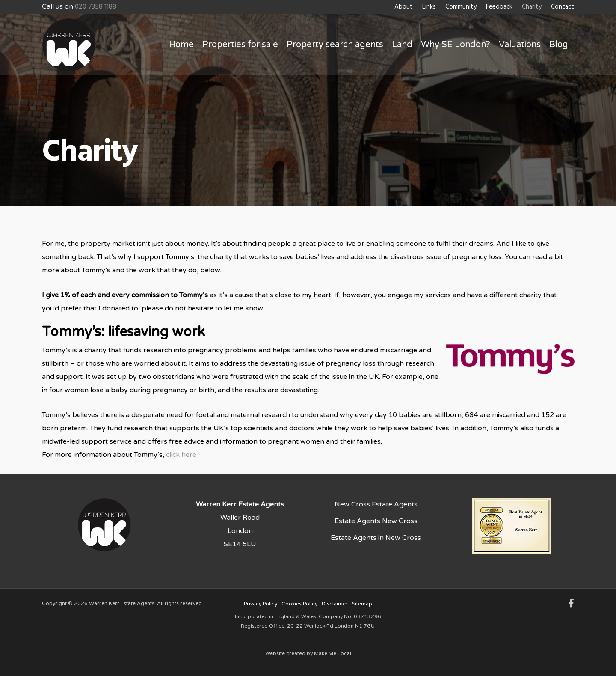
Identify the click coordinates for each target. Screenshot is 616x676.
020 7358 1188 (96, 7)
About (404, 7)
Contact (563, 7)
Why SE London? (456, 45)
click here (181, 455)
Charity (532, 7)
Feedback (499, 7)
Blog (559, 45)
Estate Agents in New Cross (376, 538)
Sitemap (362, 604)
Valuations (520, 45)
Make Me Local (333, 653)
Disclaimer (335, 604)
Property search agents (335, 45)
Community (461, 7)
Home (181, 45)
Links (429, 7)
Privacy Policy (261, 604)
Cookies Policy (299, 604)
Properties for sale (240, 45)
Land (402, 45)
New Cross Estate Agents (376, 504)
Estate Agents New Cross (376, 521)
